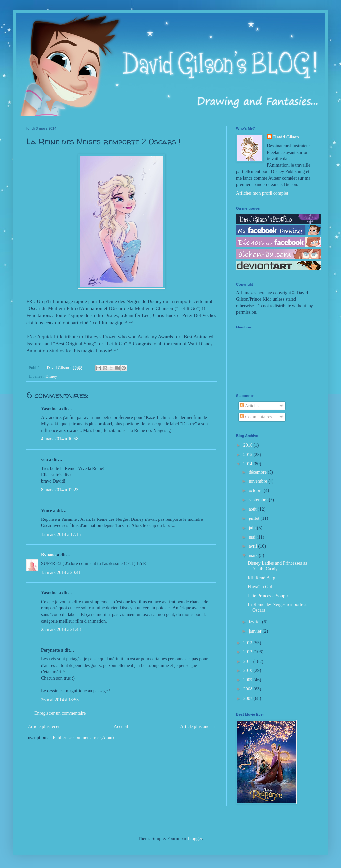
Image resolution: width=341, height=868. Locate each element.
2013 (249, 643)
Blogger (195, 839)
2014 (249, 464)
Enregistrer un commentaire (60, 713)
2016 (249, 445)
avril (253, 546)
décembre (258, 472)
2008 (249, 689)
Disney (51, 376)
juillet (254, 518)
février (255, 622)
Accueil (121, 726)
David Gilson (286, 137)
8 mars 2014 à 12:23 (60, 490)
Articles (250, 406)
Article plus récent (45, 726)
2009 (249, 680)
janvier (255, 631)
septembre (259, 500)
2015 (249, 455)
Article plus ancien (197, 726)
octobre (256, 490)
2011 (248, 661)
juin (253, 528)
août (253, 509)
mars (254, 555)
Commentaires (256, 417)
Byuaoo (48, 555)
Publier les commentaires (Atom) (83, 738)
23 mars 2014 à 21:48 (61, 630)
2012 (249, 652)
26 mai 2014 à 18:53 (60, 700)
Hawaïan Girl (260, 587)
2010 (249, 671)
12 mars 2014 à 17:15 (61, 534)
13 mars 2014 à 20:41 (61, 572)
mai (253, 537)
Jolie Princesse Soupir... (269, 596)
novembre (258, 481)
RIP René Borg (261, 578)
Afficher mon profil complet (262, 193)
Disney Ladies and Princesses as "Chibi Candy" (277, 566)
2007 (249, 699)
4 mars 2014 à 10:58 (60, 439)
